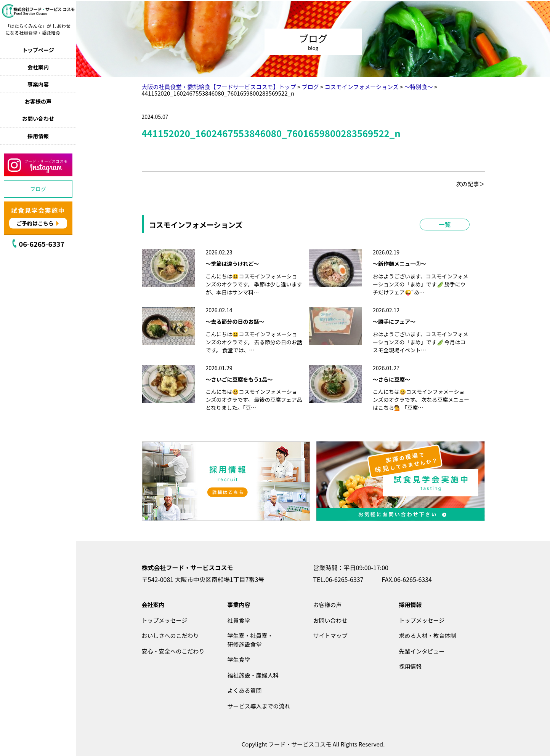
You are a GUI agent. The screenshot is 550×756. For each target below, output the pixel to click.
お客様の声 (38, 101)
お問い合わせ (38, 118)
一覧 (444, 224)
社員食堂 (239, 620)
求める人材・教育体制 (428, 635)
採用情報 (38, 136)
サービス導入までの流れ (259, 706)
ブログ (38, 189)
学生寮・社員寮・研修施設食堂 (250, 640)
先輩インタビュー (422, 651)
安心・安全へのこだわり (173, 651)
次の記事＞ (470, 184)
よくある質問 (245, 690)
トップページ (38, 50)
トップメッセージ (165, 620)
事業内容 (38, 84)
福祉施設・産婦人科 (253, 675)
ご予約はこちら (35, 223)
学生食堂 (239, 659)
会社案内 (38, 67)
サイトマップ (330, 635)
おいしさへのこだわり (170, 635)
